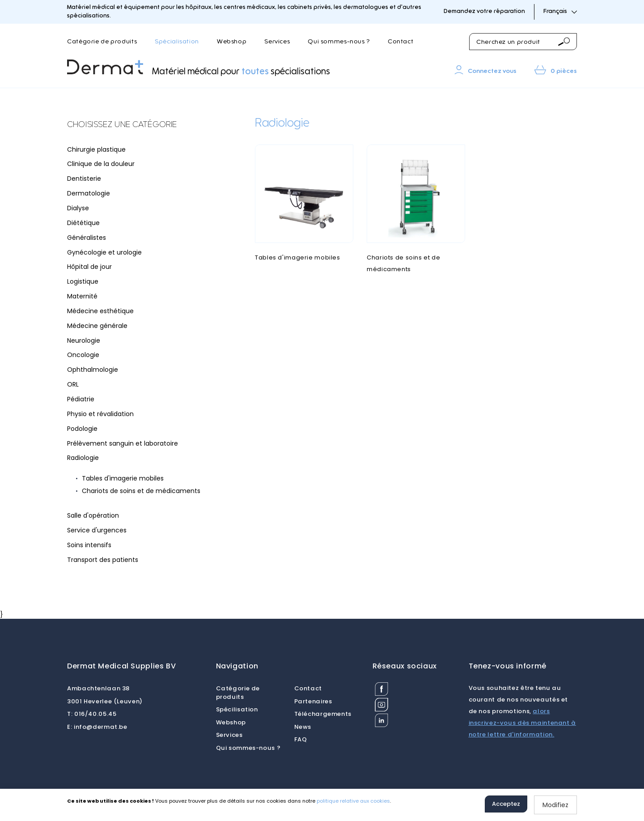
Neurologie (84, 340)
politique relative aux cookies (353, 801)
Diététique (83, 223)
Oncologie (83, 355)
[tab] (134, 125)
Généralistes (87, 238)
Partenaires (313, 701)
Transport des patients (103, 560)
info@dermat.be (97, 727)
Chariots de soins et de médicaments (141, 491)
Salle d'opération (93, 515)
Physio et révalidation (100, 414)
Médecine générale (97, 326)
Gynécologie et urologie (104, 252)
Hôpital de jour (89, 267)
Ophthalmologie (93, 370)
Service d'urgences (97, 530)
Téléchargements (323, 714)
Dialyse (78, 208)
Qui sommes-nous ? (339, 42)
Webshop (232, 42)
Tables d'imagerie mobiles (123, 478)
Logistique (83, 281)
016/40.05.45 (92, 714)
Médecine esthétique (100, 311)
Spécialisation (177, 42)
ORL (73, 384)
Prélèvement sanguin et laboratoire (123, 443)
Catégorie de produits (102, 42)
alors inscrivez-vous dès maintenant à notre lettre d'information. (522, 723)
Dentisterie (84, 179)
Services (277, 42)
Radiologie (83, 458)
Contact (400, 42)
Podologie (82, 429)
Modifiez (555, 805)
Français (560, 11)
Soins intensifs (89, 545)
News (303, 727)
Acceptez (506, 804)
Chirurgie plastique (96, 149)
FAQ (301, 739)
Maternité (82, 296)
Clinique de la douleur (101, 164)
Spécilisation (237, 709)
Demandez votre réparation (484, 11)
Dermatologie (89, 193)
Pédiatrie (81, 399)
